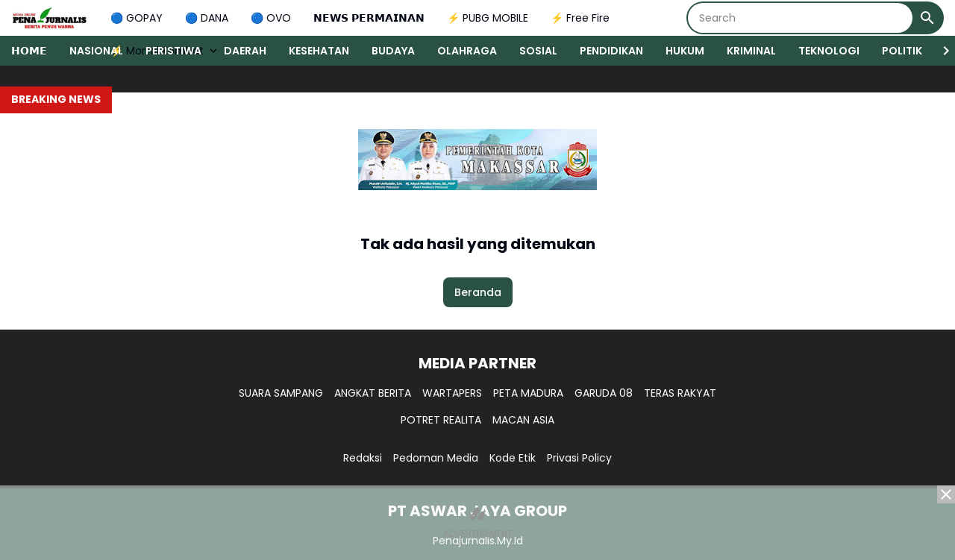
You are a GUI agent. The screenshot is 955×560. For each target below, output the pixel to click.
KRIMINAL (751, 51)
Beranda (478, 292)
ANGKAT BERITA (373, 393)
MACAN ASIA (523, 420)
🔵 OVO (271, 18)
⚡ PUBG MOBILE (488, 18)
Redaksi (363, 458)
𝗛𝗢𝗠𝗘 (29, 51)
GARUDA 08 (604, 393)
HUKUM (685, 51)
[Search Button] (927, 18)
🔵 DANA (207, 18)
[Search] (800, 18)
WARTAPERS (452, 393)
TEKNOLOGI (829, 51)
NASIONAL (96, 51)
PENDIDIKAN (611, 51)
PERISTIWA (173, 51)
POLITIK (902, 51)
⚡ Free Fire (580, 18)
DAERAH (245, 51)
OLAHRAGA (467, 51)
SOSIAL (538, 51)
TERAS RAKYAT (680, 393)
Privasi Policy (579, 458)
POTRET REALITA (441, 420)
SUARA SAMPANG (281, 393)
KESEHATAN (319, 51)
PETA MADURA (528, 393)
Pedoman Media (436, 458)
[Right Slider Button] (940, 51)
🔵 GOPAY (137, 18)
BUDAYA (393, 51)
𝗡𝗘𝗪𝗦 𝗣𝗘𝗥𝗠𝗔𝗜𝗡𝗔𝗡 (369, 18)
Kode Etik (513, 458)
